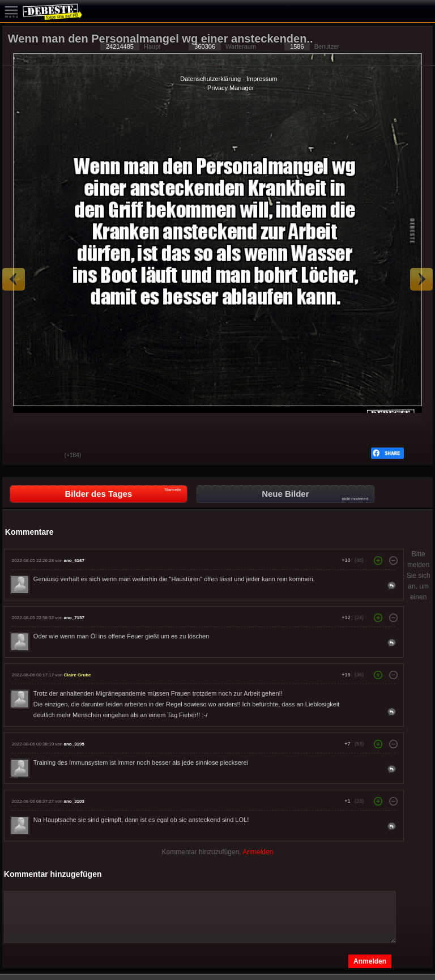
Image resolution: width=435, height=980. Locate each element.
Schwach (48, 456)
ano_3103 (74, 801)
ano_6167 (74, 561)
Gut (19, 456)
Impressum (262, 79)
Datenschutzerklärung (210, 79)
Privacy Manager (231, 88)
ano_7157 (74, 618)
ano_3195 (74, 744)
